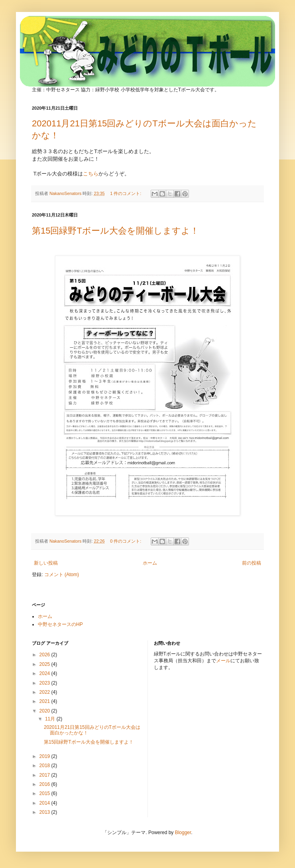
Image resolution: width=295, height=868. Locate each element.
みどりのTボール (124, 40)
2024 (45, 673)
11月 (51, 719)
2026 (45, 655)
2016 (45, 784)
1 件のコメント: (126, 193)
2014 (45, 803)
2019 (45, 756)
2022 (45, 692)
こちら (91, 174)
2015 (45, 793)
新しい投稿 (46, 563)
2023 (45, 683)
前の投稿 (252, 563)
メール (223, 661)
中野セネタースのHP (60, 624)
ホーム (150, 563)
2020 (45, 711)
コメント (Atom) (62, 575)
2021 (45, 701)
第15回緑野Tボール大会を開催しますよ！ (115, 231)
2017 (45, 775)
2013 (45, 812)
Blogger (183, 833)
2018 (45, 766)
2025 (45, 664)
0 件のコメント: (126, 541)
